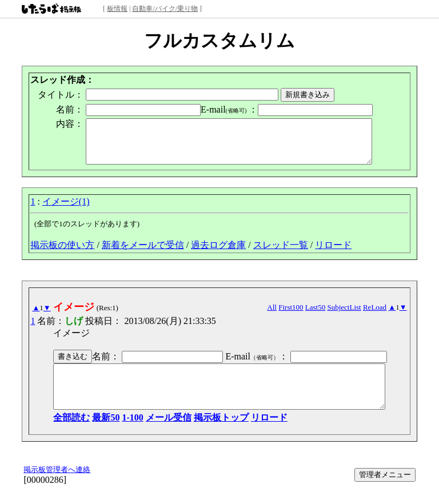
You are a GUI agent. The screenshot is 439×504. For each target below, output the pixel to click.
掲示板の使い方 (62, 253)
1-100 (124, 435)
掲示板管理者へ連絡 (57, 487)
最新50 (98, 435)
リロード (333, 253)
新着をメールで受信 (143, 253)
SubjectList (352, 316)
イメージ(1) (66, 210)
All (280, 316)
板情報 (117, 9)
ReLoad (383, 316)
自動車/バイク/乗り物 (165, 9)
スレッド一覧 (281, 253)
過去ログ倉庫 (218, 253)
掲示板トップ (213, 435)
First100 (299, 316)
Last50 (324, 316)
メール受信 (160, 435)
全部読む (63, 435)
